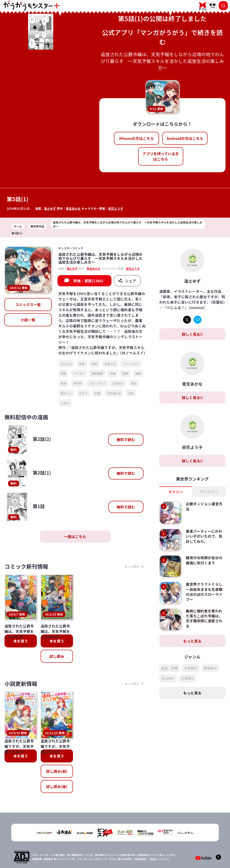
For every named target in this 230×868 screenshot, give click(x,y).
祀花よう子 (116, 209)
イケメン (79, 373)
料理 (97, 393)
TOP (79, 850)
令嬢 (113, 373)
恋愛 (82, 364)
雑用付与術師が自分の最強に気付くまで (204, 560)
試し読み (57, 656)
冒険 (125, 373)
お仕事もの (114, 393)
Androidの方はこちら (185, 138)
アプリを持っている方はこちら (161, 156)
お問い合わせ (145, 850)
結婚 (138, 373)
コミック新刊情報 (26, 566)
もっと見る (192, 641)
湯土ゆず (50, 209)
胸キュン (66, 393)
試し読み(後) (57, 752)
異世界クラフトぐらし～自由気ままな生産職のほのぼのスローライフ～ (204, 592)
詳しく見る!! (192, 334)
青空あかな (73, 209)
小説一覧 (28, 320)
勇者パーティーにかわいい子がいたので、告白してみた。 (204, 536)
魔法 (134, 383)
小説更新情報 (21, 684)
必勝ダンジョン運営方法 (204, 506)
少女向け (187, 678)
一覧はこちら (75, 537)
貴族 (64, 383)
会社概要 (93, 850)
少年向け (191, 668)
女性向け (118, 383)
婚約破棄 (97, 373)
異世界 (78, 383)
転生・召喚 (170, 668)
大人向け (168, 678)
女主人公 (110, 364)
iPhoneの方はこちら (136, 138)
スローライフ (97, 383)
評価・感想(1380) (88, 281)
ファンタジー (131, 364)
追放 (131, 393)
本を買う (21, 641)
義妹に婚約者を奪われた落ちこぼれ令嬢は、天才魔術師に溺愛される (204, 618)
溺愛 (64, 373)
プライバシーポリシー (118, 850)
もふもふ (66, 364)
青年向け (210, 668)
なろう (83, 393)
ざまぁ (65, 403)
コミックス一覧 (28, 305)
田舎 (95, 364)
